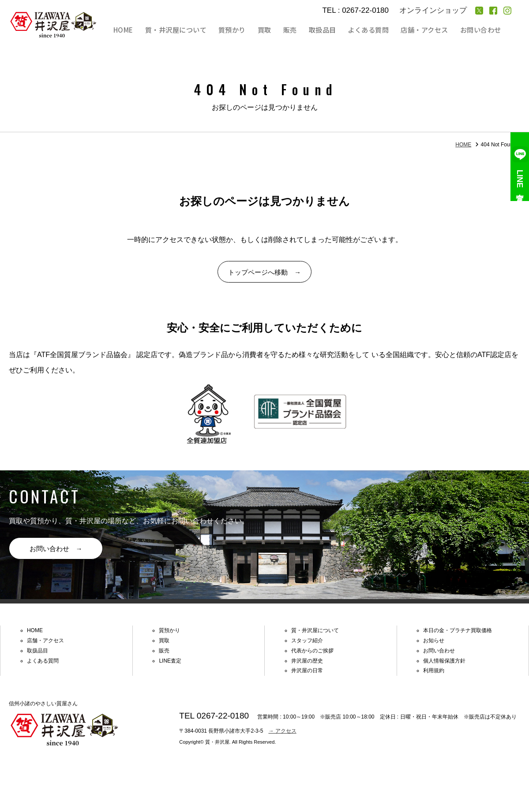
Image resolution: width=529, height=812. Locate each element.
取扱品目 (328, 30)
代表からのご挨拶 (312, 655)
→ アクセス (282, 735)
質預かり (245, 30)
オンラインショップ (433, 10)
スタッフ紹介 (307, 645)
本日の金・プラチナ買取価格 (458, 635)
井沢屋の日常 (307, 675)
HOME (140, 30)
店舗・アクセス (427, 30)
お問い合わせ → (57, 553)
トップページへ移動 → (265, 274)
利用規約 (434, 675)
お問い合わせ (481, 30)
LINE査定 (520, 167)
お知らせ (434, 645)
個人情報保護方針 (444, 665)
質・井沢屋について (191, 30)
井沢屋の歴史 (307, 665)
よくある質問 (372, 30)
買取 (275, 30)
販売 (298, 30)
